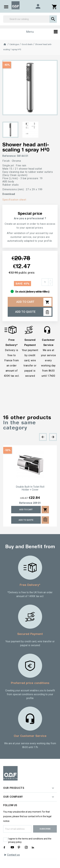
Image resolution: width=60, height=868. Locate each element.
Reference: (9, 156)
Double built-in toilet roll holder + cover (30, 488)
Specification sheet (14, 200)
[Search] (30, 19)
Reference (26, 503)
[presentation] (43, 437)
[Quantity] (45, 282)
